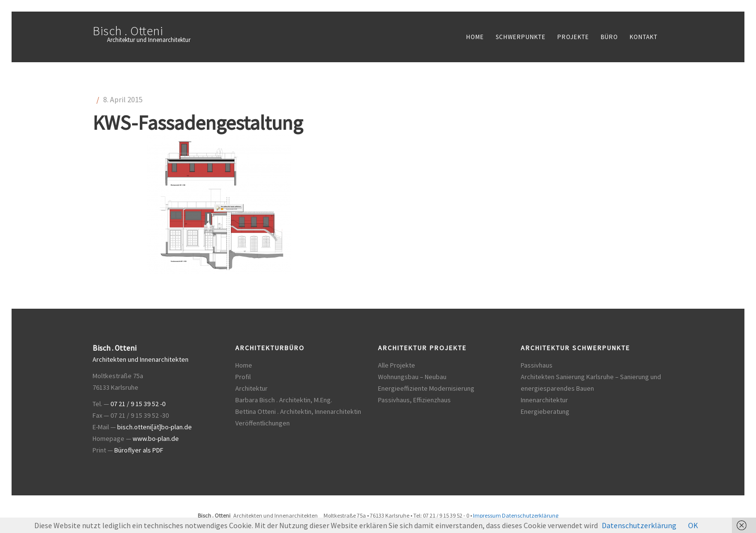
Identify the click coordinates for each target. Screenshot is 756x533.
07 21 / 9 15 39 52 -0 (138, 404)
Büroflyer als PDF (139, 450)
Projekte (573, 37)
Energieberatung (545, 411)
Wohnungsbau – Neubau (412, 377)
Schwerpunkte (521, 37)
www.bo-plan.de (156, 438)
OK (693, 525)
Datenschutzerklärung (530, 515)
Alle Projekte (397, 365)
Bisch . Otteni (128, 31)
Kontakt (644, 37)
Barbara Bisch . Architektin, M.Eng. (284, 400)
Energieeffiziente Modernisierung (426, 388)
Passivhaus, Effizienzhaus (414, 400)
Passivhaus (537, 365)
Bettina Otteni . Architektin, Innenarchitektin (298, 411)
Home (475, 37)
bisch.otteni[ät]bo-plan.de (155, 427)
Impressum (487, 515)
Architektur (251, 388)
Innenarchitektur (544, 400)
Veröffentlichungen (263, 423)
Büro (609, 37)
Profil (243, 377)
